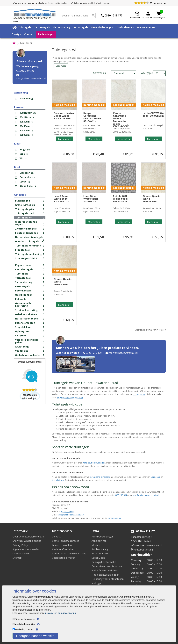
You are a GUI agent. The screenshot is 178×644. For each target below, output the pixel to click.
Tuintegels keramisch (28, 246)
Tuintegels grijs (25, 209)
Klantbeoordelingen (103, 536)
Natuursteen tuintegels (29, 237)
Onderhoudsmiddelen (28, 355)
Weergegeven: (143, 73)
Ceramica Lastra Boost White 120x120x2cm (64, 116)
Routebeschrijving (142, 550)
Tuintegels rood (25, 213)
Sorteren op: (100, 73)
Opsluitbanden (125, 27)
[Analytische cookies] (14, 624)
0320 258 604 (139, 394)
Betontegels (81, 27)
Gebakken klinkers (26, 314)
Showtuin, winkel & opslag (27, 541)
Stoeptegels (22, 250)
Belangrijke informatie (104, 562)
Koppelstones (23, 265)
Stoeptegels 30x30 (26, 258)
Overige (16, 34)
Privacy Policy (20, 545)
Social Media (98, 558)
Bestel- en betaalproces (66, 541)
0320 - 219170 (27, 71)
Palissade (21, 299)
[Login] (148, 15)
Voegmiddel (22, 351)
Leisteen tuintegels (27, 233)
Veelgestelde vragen (64, 558)
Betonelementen (25, 323)
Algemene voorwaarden (26, 549)
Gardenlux (155, 477)
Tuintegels (25, 27)
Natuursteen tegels (27, 319)
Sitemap (17, 558)
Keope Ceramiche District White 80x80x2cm (92, 117)
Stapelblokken (24, 327)
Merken (96, 545)
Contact (29, 34)
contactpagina (114, 518)
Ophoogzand (23, 331)
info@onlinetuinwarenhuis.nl (31, 78)
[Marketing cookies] (14, 629)
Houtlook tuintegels (27, 241)
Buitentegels (23, 201)
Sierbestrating (62, 27)
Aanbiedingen (46, 34)
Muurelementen (147, 27)
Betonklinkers (23, 291)
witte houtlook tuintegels (94, 463)
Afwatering (22, 347)
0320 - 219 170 (94, 353)
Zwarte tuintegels (26, 229)
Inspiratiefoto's (100, 553)
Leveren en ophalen (63, 545)
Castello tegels (24, 269)
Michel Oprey (58, 480)
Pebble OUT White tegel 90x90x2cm (120, 199)
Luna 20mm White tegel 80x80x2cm (91, 199)
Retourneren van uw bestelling (69, 553)
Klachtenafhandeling (63, 549)
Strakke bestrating (26, 310)
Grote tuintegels (25, 205)
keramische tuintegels (100, 477)
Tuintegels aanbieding (28, 254)
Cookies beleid (21, 553)
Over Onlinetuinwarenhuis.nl (28, 536)
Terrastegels (42, 27)
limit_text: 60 (159, 73)
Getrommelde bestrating (23, 305)
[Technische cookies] (14, 619)
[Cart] (159, 14)
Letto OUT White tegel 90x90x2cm (153, 114)
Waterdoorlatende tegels (26, 223)
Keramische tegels (102, 27)
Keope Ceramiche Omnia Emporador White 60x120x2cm (121, 120)
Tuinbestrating (100, 549)
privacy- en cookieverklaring (61, 613)
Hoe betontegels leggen (105, 575)
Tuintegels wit (24, 218)
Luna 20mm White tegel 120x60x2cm (61, 199)
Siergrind (20, 336)
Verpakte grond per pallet (27, 341)
